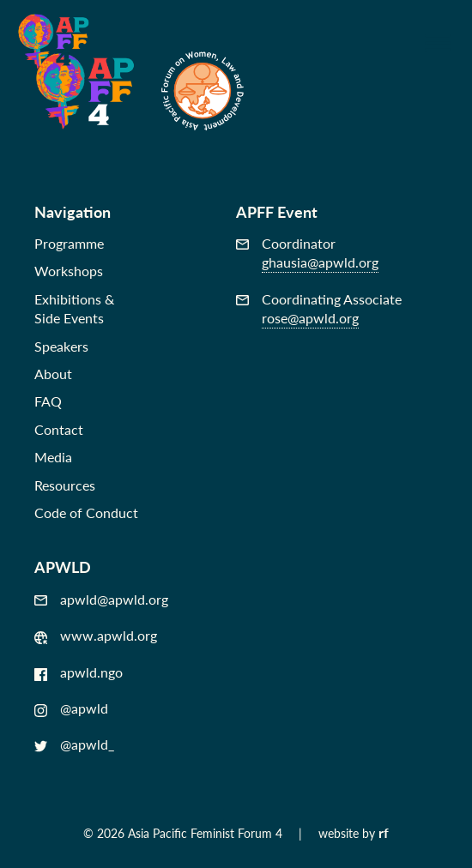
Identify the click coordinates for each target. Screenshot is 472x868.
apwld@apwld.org (101, 600)
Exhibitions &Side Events (74, 308)
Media (53, 457)
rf (384, 832)
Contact (59, 429)
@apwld (71, 708)
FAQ (48, 401)
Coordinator (307, 253)
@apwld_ (74, 744)
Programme (69, 243)
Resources (65, 485)
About (53, 374)
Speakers (61, 346)
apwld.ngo (79, 672)
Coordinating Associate (319, 309)
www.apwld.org (96, 636)
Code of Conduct (86, 512)
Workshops (69, 271)
